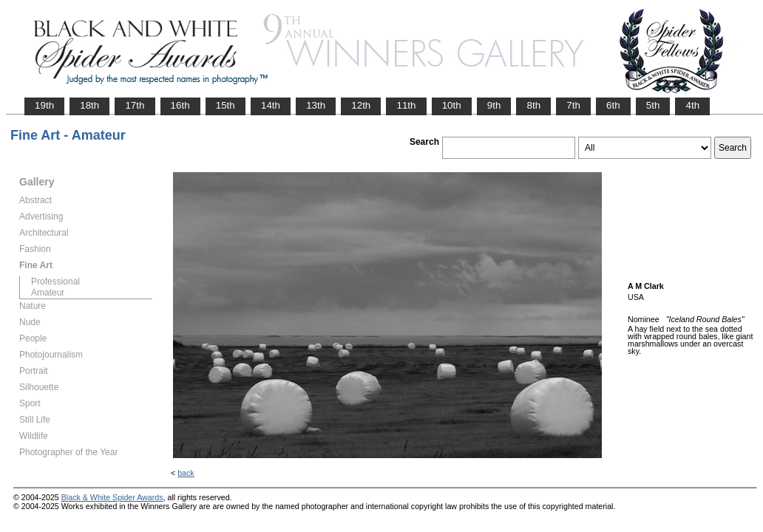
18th (89, 105)
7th (573, 105)
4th (692, 105)
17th (135, 105)
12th (361, 105)
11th (406, 105)
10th (452, 105)
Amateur (48, 293)
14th (271, 105)
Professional (55, 282)
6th (613, 105)
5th (653, 105)
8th (533, 105)
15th (225, 105)
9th (494, 105)
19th (44, 105)
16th (180, 105)
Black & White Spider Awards (112, 497)
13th (316, 105)
